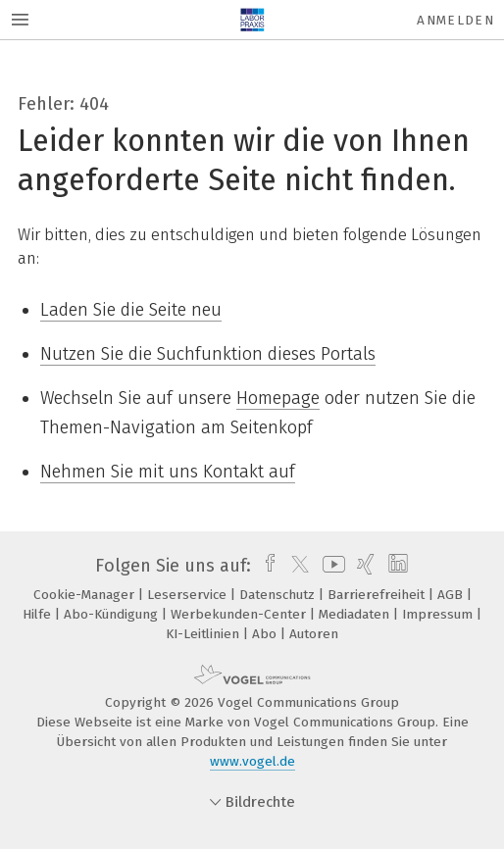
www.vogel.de (252, 761)
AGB (452, 595)
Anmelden (455, 20)
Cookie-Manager (86, 595)
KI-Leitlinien (204, 634)
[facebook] (265, 566)
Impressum (439, 614)
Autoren (314, 634)
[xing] (363, 566)
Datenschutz (279, 595)
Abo (266, 634)
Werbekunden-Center (240, 614)
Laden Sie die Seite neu (131, 310)
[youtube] (330, 566)
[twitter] (295, 566)
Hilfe (39, 614)
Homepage (278, 398)
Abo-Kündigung (113, 614)
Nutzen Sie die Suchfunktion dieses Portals (208, 354)
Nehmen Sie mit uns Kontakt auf (168, 472)
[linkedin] (396, 566)
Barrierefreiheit (378, 595)
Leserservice (189, 595)
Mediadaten (356, 614)
